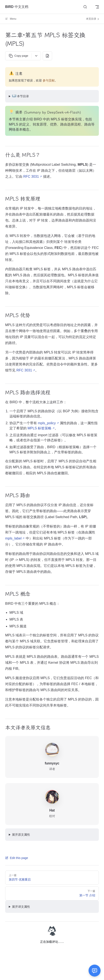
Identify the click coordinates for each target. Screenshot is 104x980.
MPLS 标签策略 (39, 428)
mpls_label (13, 538)
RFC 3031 (31, 177)
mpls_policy (47, 423)
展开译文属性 (21, 907)
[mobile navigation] (97, 7)
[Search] (85, 7)
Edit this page (17, 858)
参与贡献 (49, 80)
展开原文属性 (21, 835)
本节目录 (21, 96)
